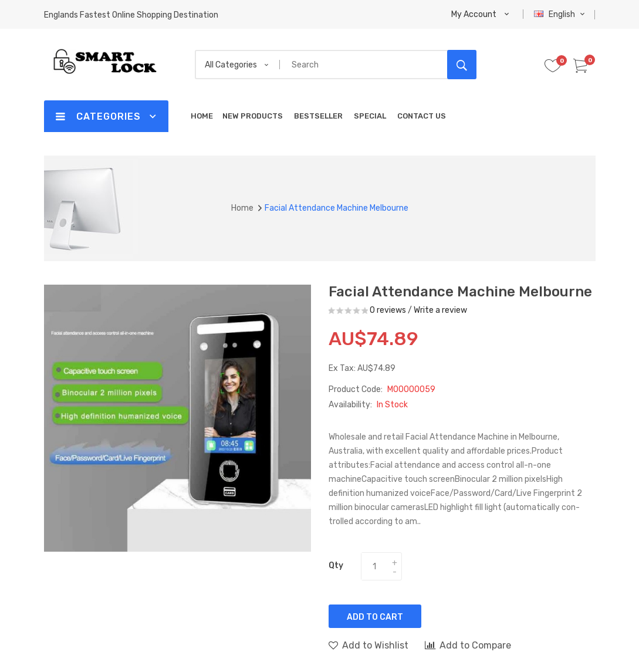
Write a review (440, 310)
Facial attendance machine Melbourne (337, 208)
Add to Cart (375, 617)
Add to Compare (468, 645)
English (561, 14)
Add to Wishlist (368, 645)
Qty (336, 565)
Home (242, 208)
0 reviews (388, 310)
